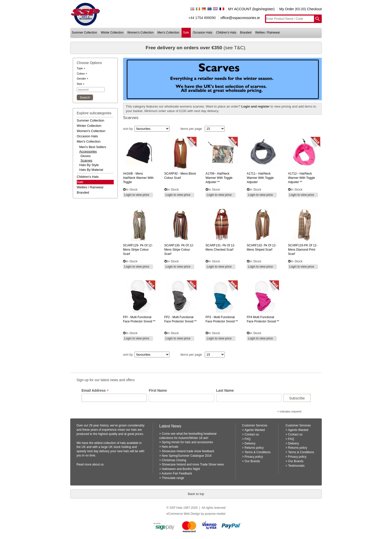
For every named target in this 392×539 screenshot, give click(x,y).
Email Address (95, 391)
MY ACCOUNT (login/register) (251, 9)
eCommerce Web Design (183, 514)
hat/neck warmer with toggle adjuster (260, 178)
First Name (158, 390)
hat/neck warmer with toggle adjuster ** (219, 178)
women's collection (140, 33)
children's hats (226, 33)
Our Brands (252, 461)
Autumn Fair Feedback (177, 473)
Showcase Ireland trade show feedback (188, 451)
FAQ (247, 439)
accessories (88, 151)
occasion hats (202, 33)
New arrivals (170, 447)
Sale (80, 182)
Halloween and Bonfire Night (181, 469)
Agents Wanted (255, 430)
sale (186, 33)
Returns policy (254, 448)
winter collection (112, 33)
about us (98, 464)
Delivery (250, 443)
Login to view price (137, 195)
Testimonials (296, 466)
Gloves (85, 156)
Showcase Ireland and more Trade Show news (193, 464)
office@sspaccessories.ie (240, 18)
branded (246, 33)
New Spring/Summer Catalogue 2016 (187, 456)
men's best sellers (93, 147)
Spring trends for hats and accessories (187, 442)
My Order (286, 9)
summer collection (84, 33)
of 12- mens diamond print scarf (303, 250)
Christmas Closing (174, 460)
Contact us (252, 434)
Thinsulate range (173, 478)
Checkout (314, 9)
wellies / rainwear (268, 33)
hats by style (89, 165)
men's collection (168, 33)
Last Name (225, 390)
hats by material (91, 170)
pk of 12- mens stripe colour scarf (138, 250)
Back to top (196, 494)
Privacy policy (254, 457)
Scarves (86, 160)
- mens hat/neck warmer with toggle (138, 178)
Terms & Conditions (257, 452)
